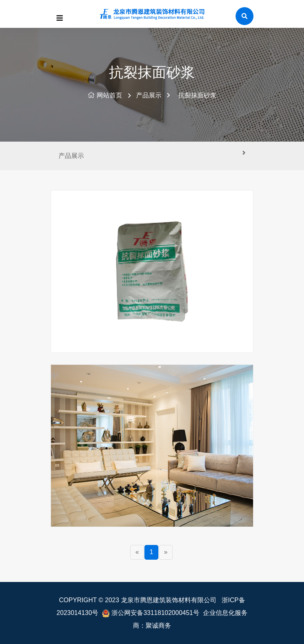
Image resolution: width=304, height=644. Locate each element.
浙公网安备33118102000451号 (155, 613)
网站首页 (105, 95)
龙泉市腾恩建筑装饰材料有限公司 (169, 600)
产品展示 (149, 95)
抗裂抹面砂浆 (197, 95)
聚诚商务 (158, 626)
